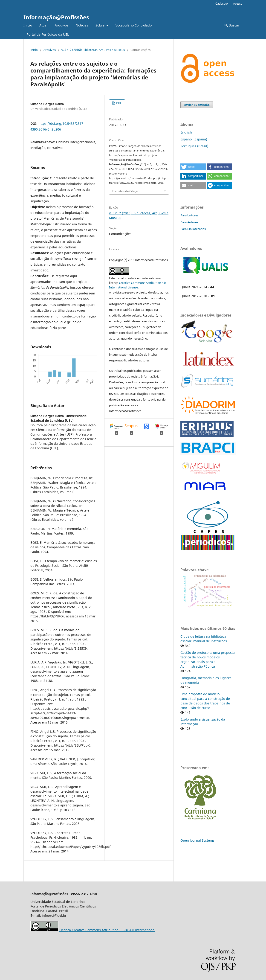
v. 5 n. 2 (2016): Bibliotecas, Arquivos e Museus (93, 50)
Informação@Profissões (56, 17)
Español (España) (194, 139)
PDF (119, 103)
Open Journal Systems (197, 840)
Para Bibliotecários (193, 229)
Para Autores (189, 222)
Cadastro (222, 3)
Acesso (238, 3)
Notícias (82, 25)
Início (28, 25)
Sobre (100, 25)
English (186, 132)
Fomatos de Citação (126, 191)
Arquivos (62, 25)
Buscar (232, 25)
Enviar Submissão (197, 105)
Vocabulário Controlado (134, 25)
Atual (43, 25)
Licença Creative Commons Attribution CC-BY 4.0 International (107, 930)
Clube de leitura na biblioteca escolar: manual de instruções (204, 639)
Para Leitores (189, 215)
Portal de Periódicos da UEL (48, 34)
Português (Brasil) (194, 146)
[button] (193, 167)
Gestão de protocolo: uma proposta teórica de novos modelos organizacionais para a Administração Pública (208, 659)
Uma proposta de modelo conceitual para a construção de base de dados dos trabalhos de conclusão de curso (205, 701)
